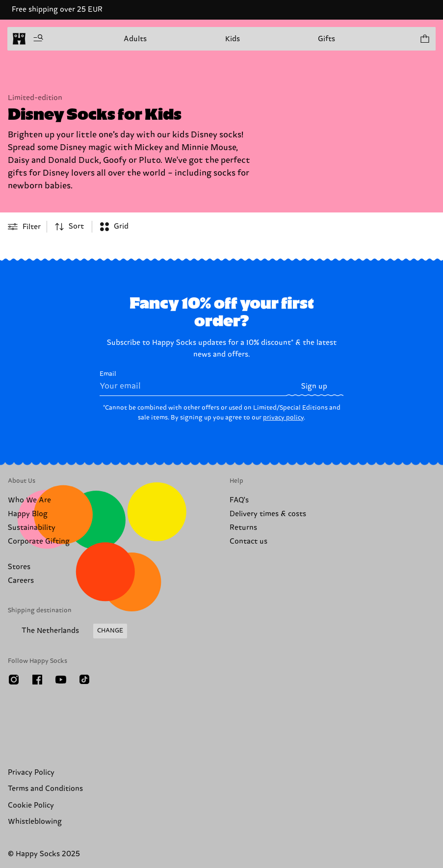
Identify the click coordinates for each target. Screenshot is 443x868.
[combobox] (69, 227)
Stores (19, 567)
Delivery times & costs (268, 514)
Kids (233, 39)
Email (193, 383)
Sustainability (32, 528)
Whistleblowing (35, 822)
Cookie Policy (31, 805)
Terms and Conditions (45, 789)
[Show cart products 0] (424, 39)
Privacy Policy (31, 773)
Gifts (326, 39)
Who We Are (29, 500)
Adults (135, 39)
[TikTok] (84, 680)
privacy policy (283, 418)
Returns (243, 528)
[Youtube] (61, 680)
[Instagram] (14, 680)
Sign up (314, 386)
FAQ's (239, 500)
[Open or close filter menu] (24, 227)
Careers (21, 581)
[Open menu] (38, 39)
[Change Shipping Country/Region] (67, 631)
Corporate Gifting (39, 541)
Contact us (248, 541)
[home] (19, 39)
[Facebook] (37, 680)
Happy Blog (28, 514)
